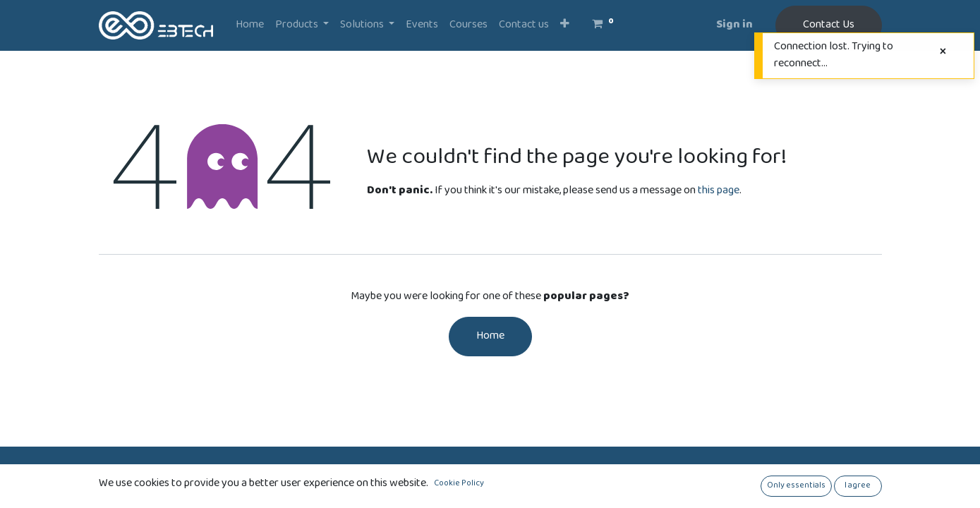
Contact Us (829, 25)
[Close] (943, 53)
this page (719, 191)
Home (490, 336)
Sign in (734, 25)
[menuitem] (250, 25)
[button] (565, 25)
